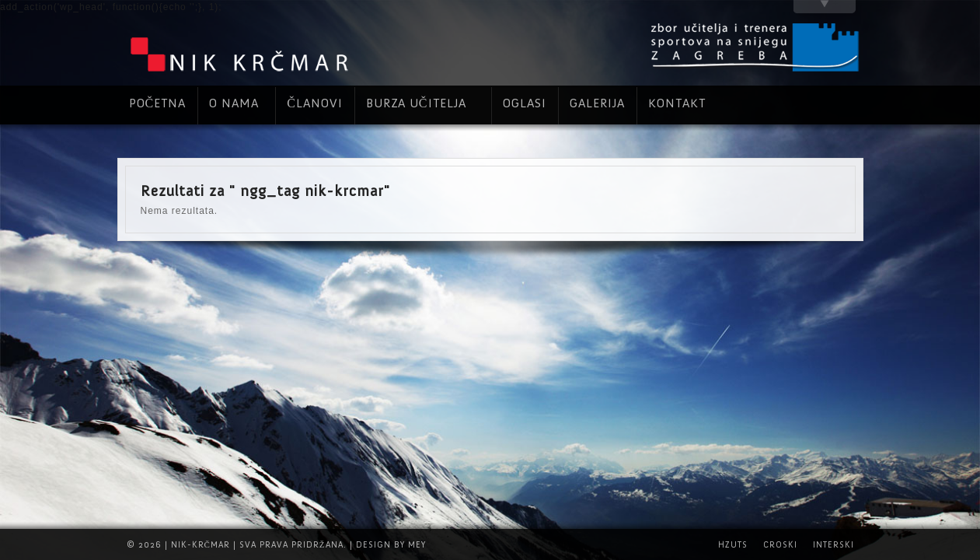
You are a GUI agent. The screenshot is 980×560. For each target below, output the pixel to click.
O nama (234, 103)
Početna (158, 103)
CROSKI (780, 545)
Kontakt (677, 103)
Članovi (315, 103)
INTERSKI (834, 545)
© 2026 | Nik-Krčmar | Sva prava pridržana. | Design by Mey (276, 545)
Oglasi (525, 103)
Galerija (597, 103)
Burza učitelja (416, 103)
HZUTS (733, 545)
